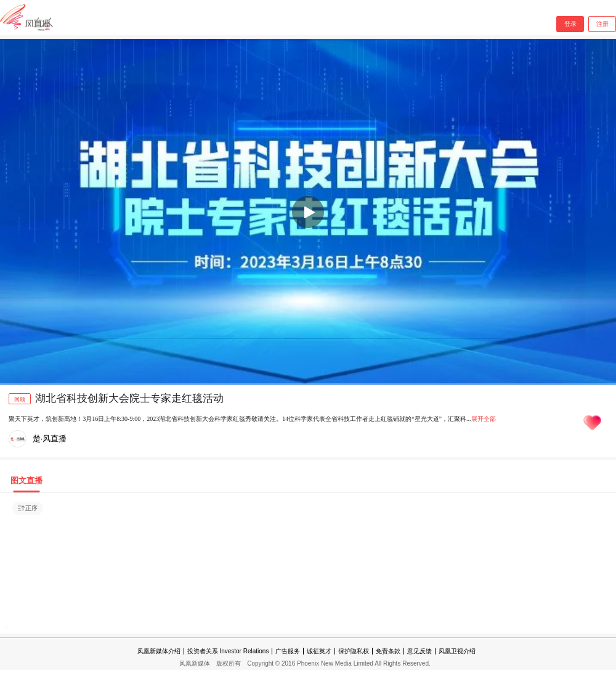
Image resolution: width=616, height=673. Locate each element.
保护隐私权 (354, 651)
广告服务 (288, 651)
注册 (602, 24)
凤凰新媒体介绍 (159, 651)
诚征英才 (319, 651)
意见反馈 (419, 651)
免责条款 (388, 651)
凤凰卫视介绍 (457, 651)
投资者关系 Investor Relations (228, 651)
